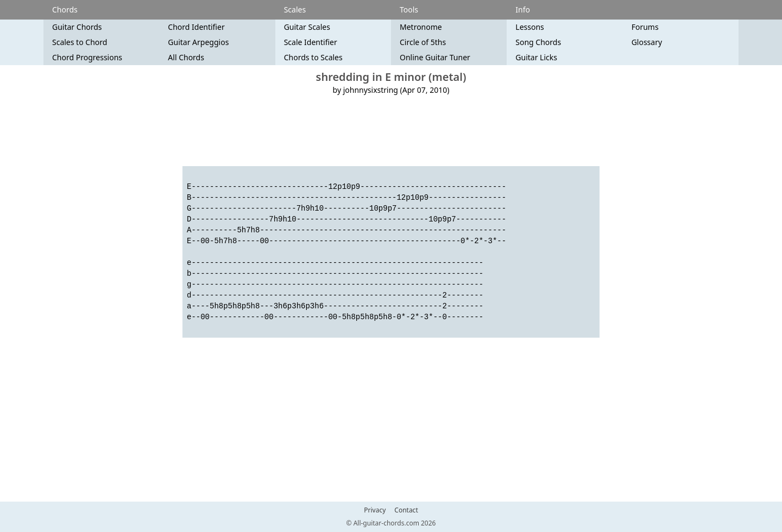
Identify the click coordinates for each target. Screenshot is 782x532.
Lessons (529, 27)
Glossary (647, 42)
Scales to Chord (80, 42)
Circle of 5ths (423, 42)
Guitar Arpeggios (198, 42)
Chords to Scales (313, 57)
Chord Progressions (87, 57)
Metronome (421, 27)
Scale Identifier (311, 42)
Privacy (375, 510)
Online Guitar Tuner (435, 57)
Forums (645, 27)
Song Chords (538, 42)
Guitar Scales (307, 27)
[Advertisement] (391, 131)
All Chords (186, 57)
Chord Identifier (196, 27)
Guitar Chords (77, 27)
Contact (406, 510)
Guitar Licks (536, 57)
